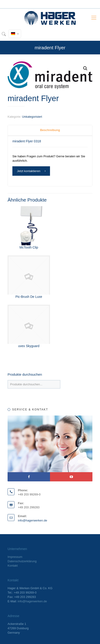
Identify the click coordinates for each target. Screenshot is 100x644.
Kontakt (13, 566)
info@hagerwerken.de (32, 520)
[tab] (50, 130)
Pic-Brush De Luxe (29, 297)
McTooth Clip (29, 247)
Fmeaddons (44, 90)
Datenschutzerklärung (22, 561)
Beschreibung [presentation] (50, 130)
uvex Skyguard (29, 346)
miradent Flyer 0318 (27, 141)
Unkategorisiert (32, 117)
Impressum (15, 557)
